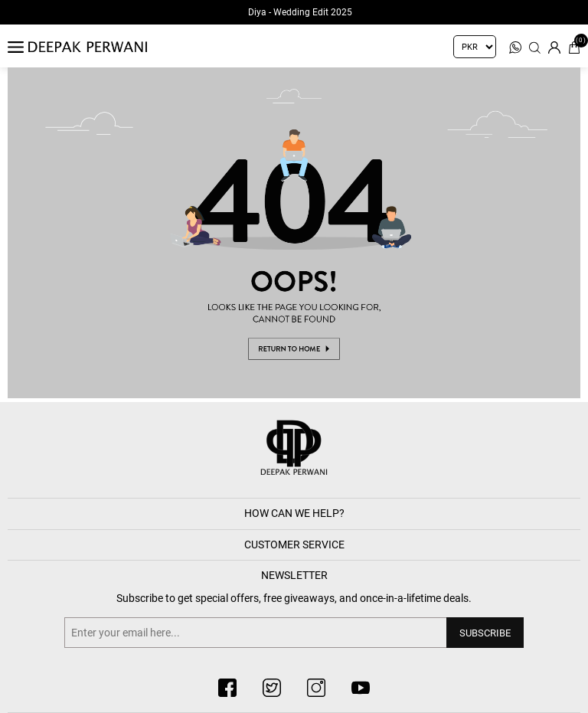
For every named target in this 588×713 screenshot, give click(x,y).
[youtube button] (361, 688)
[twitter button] (272, 688)
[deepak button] (294, 450)
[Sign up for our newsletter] (294, 633)
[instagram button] (316, 688)
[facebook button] (227, 688)
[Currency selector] (475, 47)
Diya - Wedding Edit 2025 (300, 12)
